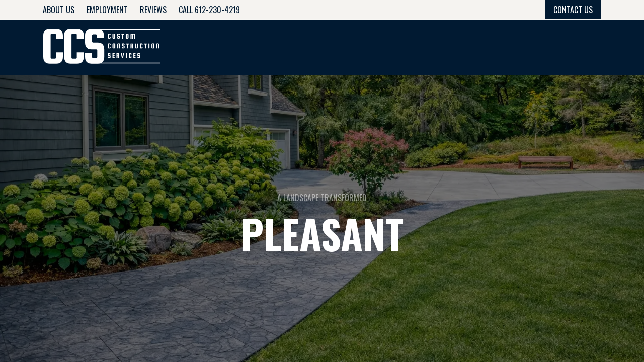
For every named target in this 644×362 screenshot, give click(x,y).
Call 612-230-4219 (209, 10)
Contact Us (573, 10)
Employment (107, 10)
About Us (59, 10)
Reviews (153, 10)
